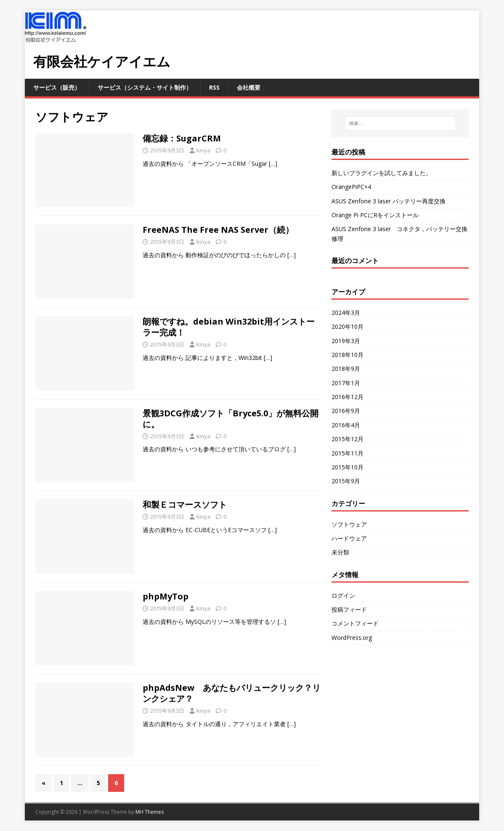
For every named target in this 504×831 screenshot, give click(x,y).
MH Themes (150, 812)
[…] (273, 164)
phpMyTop (166, 596)
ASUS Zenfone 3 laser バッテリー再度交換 (389, 201)
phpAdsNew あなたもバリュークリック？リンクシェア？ (232, 693)
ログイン (343, 595)
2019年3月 (346, 341)
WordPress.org (352, 638)
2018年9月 (346, 369)
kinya (203, 150)
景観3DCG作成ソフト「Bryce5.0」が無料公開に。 (231, 419)
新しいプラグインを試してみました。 (382, 173)
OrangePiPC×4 (351, 187)
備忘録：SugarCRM (182, 138)
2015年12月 (347, 439)
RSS (214, 87)
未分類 (340, 552)
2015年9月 (346, 481)
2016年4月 (346, 425)
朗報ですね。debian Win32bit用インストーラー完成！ (229, 327)
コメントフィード (355, 623)
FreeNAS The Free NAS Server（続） (218, 230)
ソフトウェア (349, 524)
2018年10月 (347, 355)
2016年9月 (346, 411)
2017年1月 (346, 383)
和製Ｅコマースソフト (185, 505)
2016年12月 (347, 397)
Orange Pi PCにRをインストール (375, 215)
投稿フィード (349, 609)
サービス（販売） (57, 87)
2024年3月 (346, 313)
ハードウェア (349, 538)
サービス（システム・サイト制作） (145, 87)
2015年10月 (347, 467)
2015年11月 (347, 453)
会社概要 (249, 87)
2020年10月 (347, 326)
